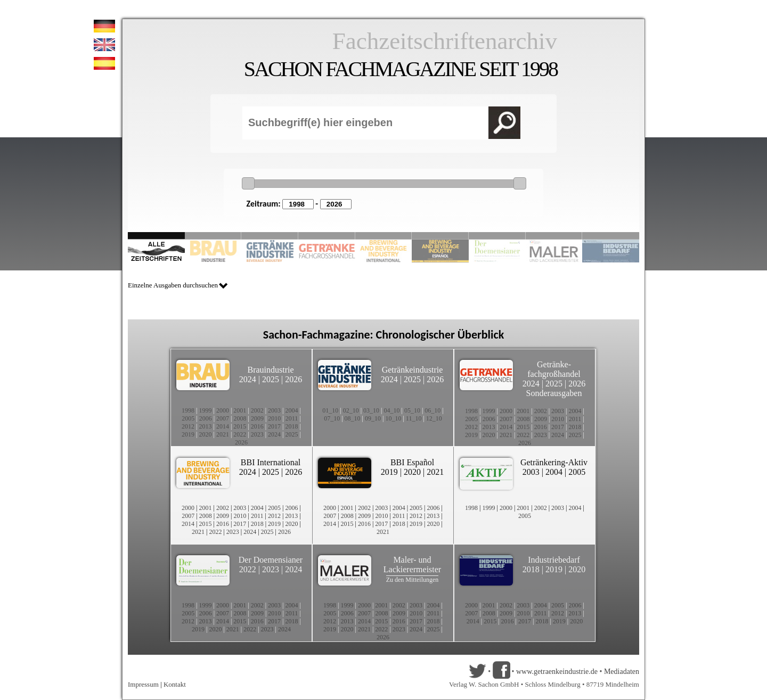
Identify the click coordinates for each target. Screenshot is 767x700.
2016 (257, 426)
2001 (240, 410)
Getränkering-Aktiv (554, 462)
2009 (257, 418)
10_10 (393, 418)
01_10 (330, 410)
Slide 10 (611, 236)
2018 (292, 426)
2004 (292, 410)
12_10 (434, 418)
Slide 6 (440, 236)
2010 (274, 418)
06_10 (433, 410)
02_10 (351, 410)
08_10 (353, 418)
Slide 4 (327, 236)
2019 (188, 434)
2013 (205, 426)
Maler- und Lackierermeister (412, 565)
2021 (223, 434)
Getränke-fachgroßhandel (554, 369)
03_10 (371, 410)
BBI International (271, 462)
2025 (271, 379)
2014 (223, 426)
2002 (257, 410)
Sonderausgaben (554, 393)
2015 (240, 426)
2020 (205, 434)
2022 (240, 434)
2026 (293, 379)
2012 (188, 426)
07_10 (332, 418)
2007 (223, 418)
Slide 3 (270, 236)
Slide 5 (384, 236)
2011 (292, 418)
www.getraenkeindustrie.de (557, 672)
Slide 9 (554, 236)
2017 (274, 426)
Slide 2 (213, 236)
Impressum (143, 684)
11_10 (414, 418)
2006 (206, 418)
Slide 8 (497, 236)
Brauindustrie (270, 370)
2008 (240, 418)
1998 (188, 410)
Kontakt (175, 684)
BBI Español (412, 462)
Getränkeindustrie (413, 370)
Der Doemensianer (271, 560)
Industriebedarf (554, 560)
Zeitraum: (264, 204)
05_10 (412, 410)
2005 (188, 418)
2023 (257, 434)
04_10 (392, 410)
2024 (248, 379)
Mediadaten (622, 672)
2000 (223, 410)
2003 (274, 410)
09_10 (373, 418)
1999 (205, 410)
